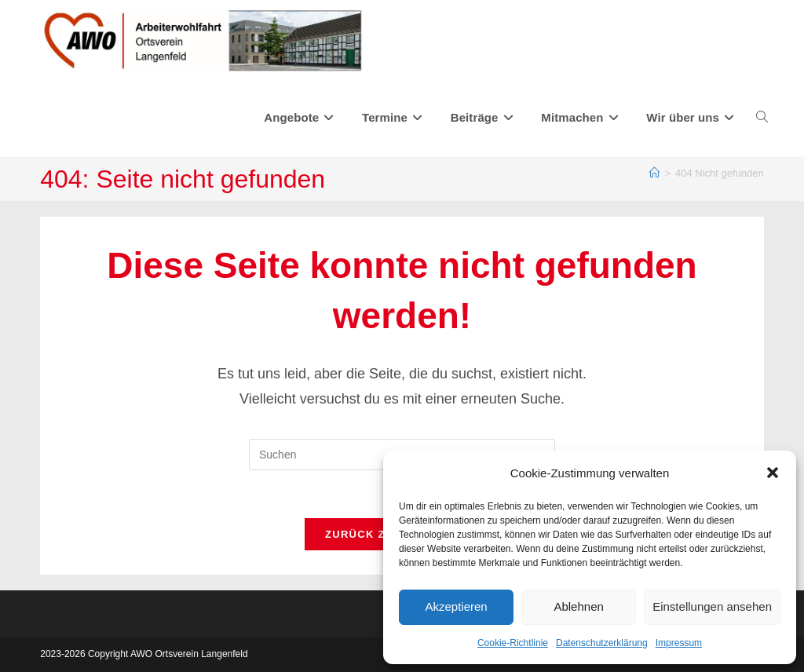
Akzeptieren (456, 606)
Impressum (679, 643)
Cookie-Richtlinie (513, 643)
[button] (773, 473)
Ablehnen (578, 606)
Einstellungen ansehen (712, 606)
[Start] (654, 173)
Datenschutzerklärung (602, 643)
